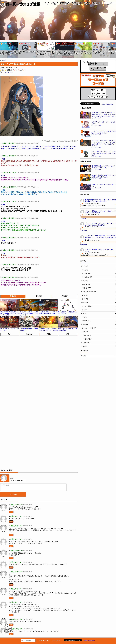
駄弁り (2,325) (86, 284)
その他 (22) (84, 332)
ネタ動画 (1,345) (87, 273)
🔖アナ (15, 70)
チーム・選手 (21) (87, 306)
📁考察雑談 (8, 70)
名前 (12, 478)
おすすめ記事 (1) (86, 343)
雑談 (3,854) (85, 281)
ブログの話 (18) (87, 335)
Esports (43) (84, 303)
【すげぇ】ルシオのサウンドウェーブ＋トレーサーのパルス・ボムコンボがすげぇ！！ (101, 224)
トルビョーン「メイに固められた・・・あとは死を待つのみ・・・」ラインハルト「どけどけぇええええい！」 (101, 237)
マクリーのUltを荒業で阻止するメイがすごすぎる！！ (99, 250)
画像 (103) (85, 295)
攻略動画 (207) (86, 321)
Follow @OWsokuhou (107, 104)
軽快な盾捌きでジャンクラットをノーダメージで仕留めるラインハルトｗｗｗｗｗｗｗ (101, 201)
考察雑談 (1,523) (87, 288)
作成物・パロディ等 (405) (89, 292)
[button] (1, 49)
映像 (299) (85, 299)
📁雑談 (2, 70)
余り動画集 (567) (87, 277)
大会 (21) (85, 310)
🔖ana (20, 70)
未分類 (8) (84, 346)
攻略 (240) (84, 313)
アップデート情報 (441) (89, 328)
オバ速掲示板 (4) (87, 339)
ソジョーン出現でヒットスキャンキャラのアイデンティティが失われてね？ (101, 212)
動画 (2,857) (85, 266)
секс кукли (83, 245)
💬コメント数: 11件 (6, 72)
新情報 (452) (85, 324)
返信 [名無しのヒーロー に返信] (11, 512)
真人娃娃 (83, 218)
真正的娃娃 (84, 231)
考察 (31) (85, 317)
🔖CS (24, 70)
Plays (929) (85, 270)
